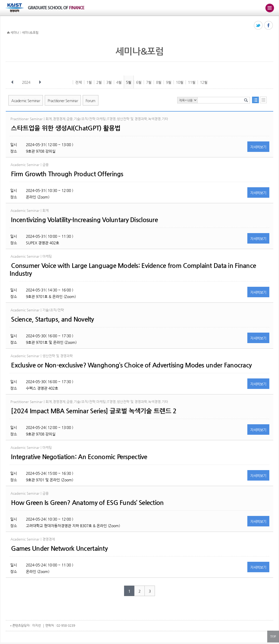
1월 (89, 82)
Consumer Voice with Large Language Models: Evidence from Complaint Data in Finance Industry (133, 269)
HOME (8, 33)
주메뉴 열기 (270, 8)
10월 (180, 82)
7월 (149, 82)
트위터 (258, 26)
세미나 (15, 32)
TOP (273, 636)
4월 (119, 82)
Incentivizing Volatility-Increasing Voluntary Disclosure (84, 220)
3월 (109, 82)
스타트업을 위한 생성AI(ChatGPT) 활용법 (66, 128)
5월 (129, 82)
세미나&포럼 (30, 32)
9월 (169, 82)
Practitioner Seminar (63, 101)
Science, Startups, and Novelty (52, 319)
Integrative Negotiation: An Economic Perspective (79, 457)
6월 (139, 82)
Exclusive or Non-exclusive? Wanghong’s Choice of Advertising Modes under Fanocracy (131, 365)
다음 (40, 82)
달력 (263, 100)
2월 (99, 82)
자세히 (258, 147)
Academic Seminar (26, 101)
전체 (79, 82)
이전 (12, 82)
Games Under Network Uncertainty (59, 548)
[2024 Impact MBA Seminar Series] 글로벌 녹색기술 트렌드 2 (94, 411)
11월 (192, 82)
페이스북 (269, 26)
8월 (159, 82)
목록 (255, 100)
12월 (204, 82)
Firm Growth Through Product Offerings (67, 174)
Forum (91, 101)
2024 (27, 82)
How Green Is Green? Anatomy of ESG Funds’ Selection (87, 503)
